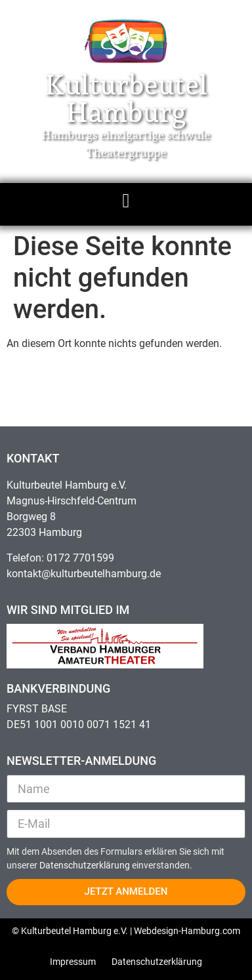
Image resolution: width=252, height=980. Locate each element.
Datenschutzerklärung (86, 865)
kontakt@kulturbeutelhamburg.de (84, 574)
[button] (126, 201)
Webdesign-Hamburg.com (187, 931)
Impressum (73, 962)
